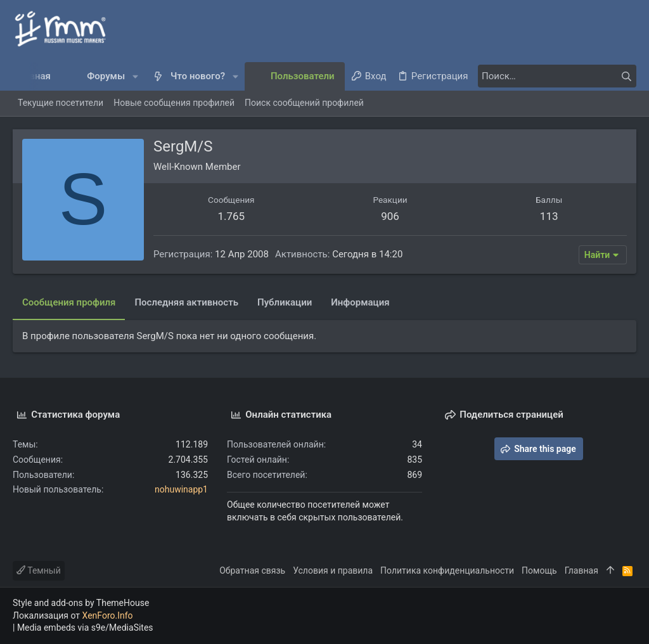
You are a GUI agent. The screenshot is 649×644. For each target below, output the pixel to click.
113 (549, 216)
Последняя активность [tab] (186, 302)
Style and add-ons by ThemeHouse (81, 603)
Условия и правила (333, 570)
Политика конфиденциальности (447, 570)
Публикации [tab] (285, 302)
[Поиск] (557, 76)
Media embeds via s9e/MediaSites (85, 628)
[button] (135, 76)
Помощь (539, 570)
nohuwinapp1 (181, 489)
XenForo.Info (108, 615)
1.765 (231, 216)
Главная (582, 570)
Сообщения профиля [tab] (69, 302)
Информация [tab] (360, 302)
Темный (39, 570)
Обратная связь (252, 570)
